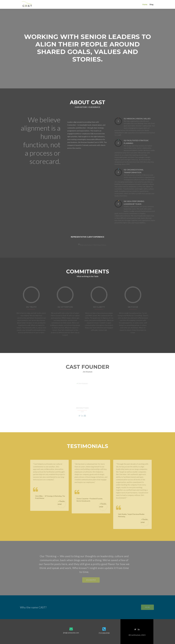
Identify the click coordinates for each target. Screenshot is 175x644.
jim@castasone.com (71, 633)
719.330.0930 (104, 633)
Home (145, 4)
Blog (151, 4)
